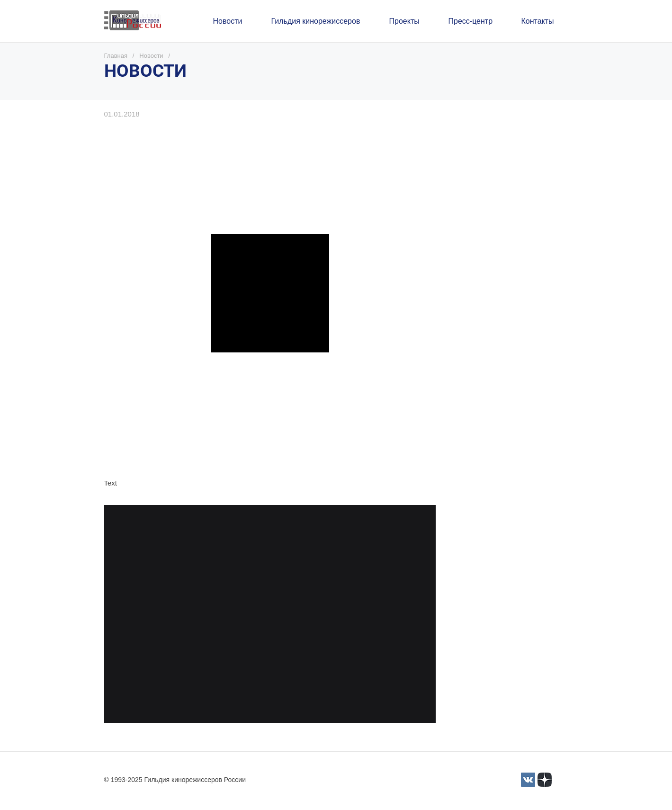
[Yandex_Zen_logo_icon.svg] (545, 780)
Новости (151, 56)
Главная (116, 56)
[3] (528, 780)
